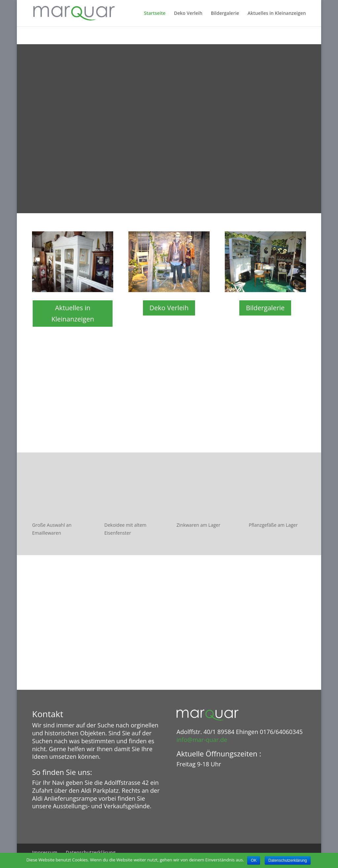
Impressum (45, 852)
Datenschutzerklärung (90, 852)
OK (254, 860)
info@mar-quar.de (202, 740)
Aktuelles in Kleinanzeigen (277, 14)
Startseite (155, 14)
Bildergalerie (225, 14)
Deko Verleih (188, 14)
